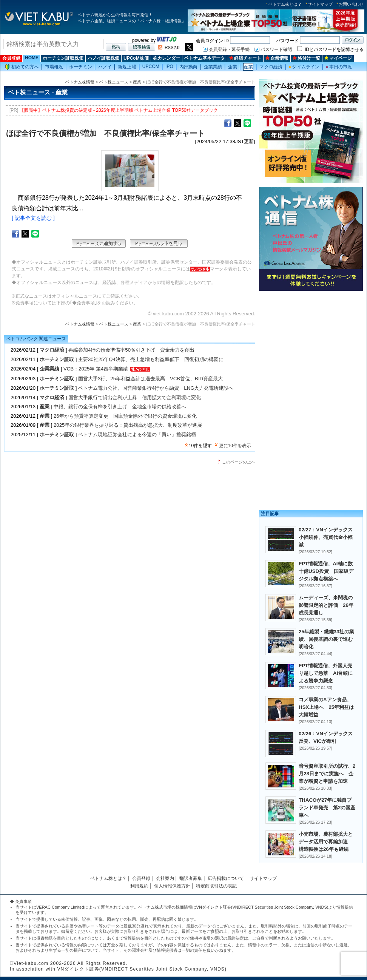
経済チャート (245, 58)
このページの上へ (239, 462)
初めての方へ (22, 67)
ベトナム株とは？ (285, 4)
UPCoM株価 (136, 58)
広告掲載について (226, 878)
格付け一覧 (306, 58)
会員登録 (11, 58)
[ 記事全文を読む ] (33, 218)
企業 (233, 67)
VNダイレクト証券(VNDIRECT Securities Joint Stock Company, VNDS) (262, 907)
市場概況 (54, 67)
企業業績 (213, 67)
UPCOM (151, 66)
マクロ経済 (271, 67)
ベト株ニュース (114, 82)
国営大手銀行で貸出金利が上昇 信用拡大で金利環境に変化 (135, 397)
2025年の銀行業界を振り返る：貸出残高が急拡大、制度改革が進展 (128, 425)
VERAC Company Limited (60, 907)
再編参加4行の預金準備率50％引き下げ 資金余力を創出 (131, 350)
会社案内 (165, 878)
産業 (248, 67)
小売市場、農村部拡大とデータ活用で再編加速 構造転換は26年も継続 (326, 842)
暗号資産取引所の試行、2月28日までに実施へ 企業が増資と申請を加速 (327, 774)
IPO (169, 66)
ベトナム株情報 (80, 82)
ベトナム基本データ (205, 58)
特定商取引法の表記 (216, 886)
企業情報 (277, 58)
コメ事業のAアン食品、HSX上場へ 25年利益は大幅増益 (326, 707)
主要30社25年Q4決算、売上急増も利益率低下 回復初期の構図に (151, 359)
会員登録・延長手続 (229, 49)
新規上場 (127, 67)
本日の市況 (339, 67)
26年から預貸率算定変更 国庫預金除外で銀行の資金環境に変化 (125, 416)
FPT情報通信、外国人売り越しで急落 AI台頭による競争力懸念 (326, 673)
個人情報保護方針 (172, 886)
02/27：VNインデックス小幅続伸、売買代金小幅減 (326, 537)
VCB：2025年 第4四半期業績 (96, 369)
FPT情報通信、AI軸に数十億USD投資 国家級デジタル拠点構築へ (326, 571)
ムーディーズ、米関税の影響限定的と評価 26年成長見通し (326, 605)
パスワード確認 (276, 49)
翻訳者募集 (191, 878)
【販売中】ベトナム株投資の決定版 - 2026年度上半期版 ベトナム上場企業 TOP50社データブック (119, 110)
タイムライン (304, 67)
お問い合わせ (351, 4)
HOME (32, 58)
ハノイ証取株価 (103, 58)
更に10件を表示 (235, 446)
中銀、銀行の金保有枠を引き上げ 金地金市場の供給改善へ (120, 407)
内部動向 (188, 67)
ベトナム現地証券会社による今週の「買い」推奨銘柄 (137, 434)
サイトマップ (320, 4)
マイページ (338, 58)
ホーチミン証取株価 (63, 58)
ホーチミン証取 (57, 359)
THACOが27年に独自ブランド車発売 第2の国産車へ (327, 808)
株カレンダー (167, 58)
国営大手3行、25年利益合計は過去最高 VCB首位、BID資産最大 (150, 379)
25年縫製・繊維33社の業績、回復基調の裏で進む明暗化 (326, 639)
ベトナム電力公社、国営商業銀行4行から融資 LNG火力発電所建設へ (156, 388)
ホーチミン (81, 67)
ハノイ (105, 67)
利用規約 (139, 886)
